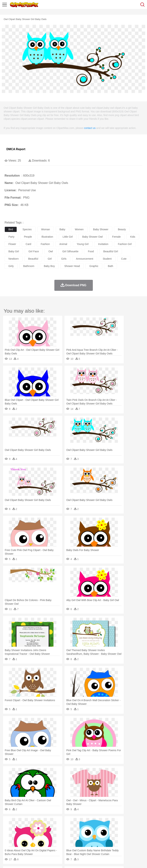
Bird (30, 828)
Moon (118, 823)
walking (99, 834)
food (91, 251)
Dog (71, 828)
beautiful (33, 259)
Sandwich (82, 845)
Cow (64, 828)
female (117, 237)
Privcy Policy (30, 860)
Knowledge (114, 839)
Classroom (49, 839)
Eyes (90, 834)
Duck (78, 828)
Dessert (37, 845)
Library (125, 839)
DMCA (54, 860)
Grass (98, 823)
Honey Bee (122, 828)
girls (64, 259)
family (42, 834)
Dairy (28, 845)
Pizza (134, 845)
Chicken (56, 828)
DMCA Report (16, 149)
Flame (79, 823)
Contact (43, 860)
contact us (90, 128)
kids (133, 237)
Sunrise (127, 823)
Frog (112, 828)
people (28, 237)
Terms (17, 860)
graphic (94, 266)
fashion (45, 244)
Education (81, 839)
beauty (122, 229)
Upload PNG (68, 860)
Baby (26, 834)
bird (11, 229)
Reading (61, 839)
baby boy (49, 266)
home (108, 834)
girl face (34, 251)
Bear (24, 828)
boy (128, 834)
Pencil (70, 839)
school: (8, 839)
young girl (83, 244)
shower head (72, 266)
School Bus (94, 839)
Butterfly (39, 828)
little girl (68, 237)
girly (11, 266)
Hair (116, 834)
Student (19, 839)
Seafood (94, 845)
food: (7, 844)
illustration (47, 237)
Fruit (65, 845)
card (28, 244)
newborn (14, 259)
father (136, 834)
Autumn (27, 823)
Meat (72, 845)
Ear (83, 834)
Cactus (47, 823)
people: (8, 833)
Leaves (37, 823)
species (27, 229)
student (107, 259)
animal (63, 244)
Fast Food (55, 845)
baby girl (14, 251)
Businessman (64, 834)
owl (51, 251)
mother (51, 834)
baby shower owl (92, 237)
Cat (48, 828)
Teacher (30, 839)
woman (46, 229)
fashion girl (125, 244)
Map (104, 839)
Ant (17, 828)
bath (110, 266)
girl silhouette (70, 251)
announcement (85, 259)
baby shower (101, 229)
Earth (64, 823)
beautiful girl (111, 251)
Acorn (18, 823)
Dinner (126, 845)
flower (12, 244)
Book (39, 839)
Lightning (108, 823)
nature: (8, 822)
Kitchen (116, 845)
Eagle (86, 828)
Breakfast (18, 845)
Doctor (76, 834)
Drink (46, 845)
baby (62, 229)
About (7, 860)
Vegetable (105, 845)
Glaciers (88, 823)
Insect (133, 828)
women (79, 229)
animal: (8, 828)
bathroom (29, 266)
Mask (18, 834)
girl (50, 259)
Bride (33, 834)
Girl (122, 834)
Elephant (96, 828)
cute (124, 259)
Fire (71, 823)
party (11, 237)
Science (135, 839)
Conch (56, 823)
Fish (105, 828)
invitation (103, 244)
